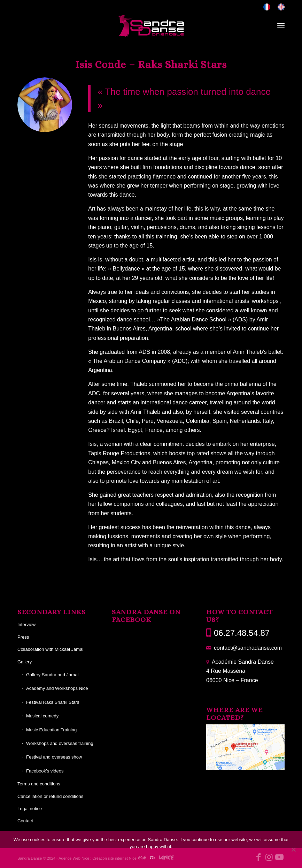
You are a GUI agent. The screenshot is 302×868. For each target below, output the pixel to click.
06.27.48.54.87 (242, 633)
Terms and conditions (39, 784)
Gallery (25, 662)
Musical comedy (42, 716)
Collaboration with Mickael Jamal (50, 649)
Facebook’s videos (45, 771)
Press (23, 637)
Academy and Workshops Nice (57, 688)
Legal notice (30, 809)
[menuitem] (267, 7)
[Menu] (281, 26)
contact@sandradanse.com (248, 648)
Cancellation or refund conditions (50, 796)
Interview (26, 625)
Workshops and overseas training (60, 743)
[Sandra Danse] (151, 26)
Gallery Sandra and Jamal (52, 675)
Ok (153, 858)
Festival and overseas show (54, 757)
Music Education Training (51, 730)
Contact (25, 821)
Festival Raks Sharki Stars (53, 702)
